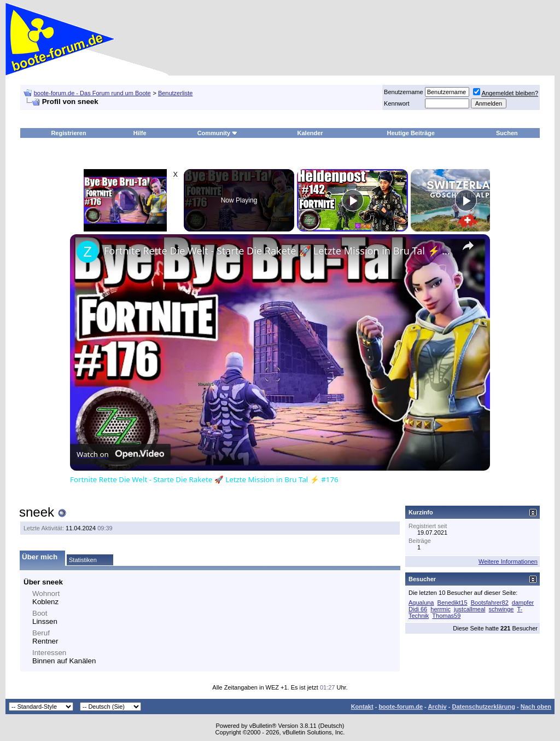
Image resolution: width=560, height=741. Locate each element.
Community (218, 133)
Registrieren (68, 133)
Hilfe (140, 133)
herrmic (441, 609)
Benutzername (404, 92)
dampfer (523, 603)
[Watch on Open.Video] (120, 454)
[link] (87, 252)
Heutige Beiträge (411, 133)
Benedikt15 (453, 603)
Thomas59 (446, 616)
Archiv (437, 707)
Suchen (507, 133)
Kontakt (362, 707)
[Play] (353, 200)
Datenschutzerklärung (483, 707)
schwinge (501, 609)
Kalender (310, 133)
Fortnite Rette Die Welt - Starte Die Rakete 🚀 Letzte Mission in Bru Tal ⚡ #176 (278, 251)
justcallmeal (469, 609)
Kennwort (396, 103)
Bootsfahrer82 (490, 603)
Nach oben (536, 707)
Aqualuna (421, 603)
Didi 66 (418, 609)
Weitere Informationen (508, 561)
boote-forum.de (401, 707)
